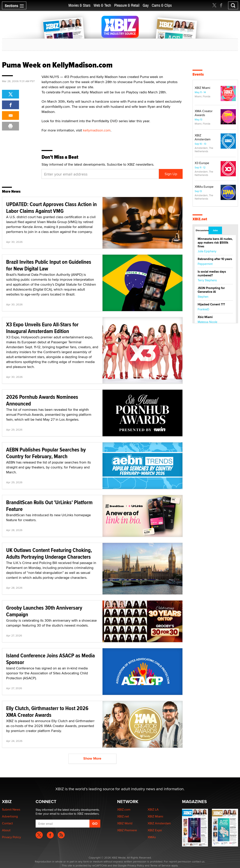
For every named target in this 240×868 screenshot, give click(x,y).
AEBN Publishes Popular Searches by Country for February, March (46, 453)
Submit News (11, 809)
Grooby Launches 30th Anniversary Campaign (44, 611)
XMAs (152, 837)
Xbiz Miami (205, 317)
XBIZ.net (200, 219)
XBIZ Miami (203, 88)
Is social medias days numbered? (212, 274)
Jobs (215, 230)
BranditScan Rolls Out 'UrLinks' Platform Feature (49, 506)
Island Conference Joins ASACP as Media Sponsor (50, 659)
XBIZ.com (124, 809)
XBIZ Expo (155, 830)
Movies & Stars (79, 5)
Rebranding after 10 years (215, 259)
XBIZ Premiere (127, 830)
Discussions (202, 230)
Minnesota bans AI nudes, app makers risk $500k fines (215, 243)
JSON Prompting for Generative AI (211, 290)
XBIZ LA (153, 809)
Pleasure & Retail (127, 5)
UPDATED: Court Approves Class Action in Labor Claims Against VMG (51, 208)
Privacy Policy (11, 837)
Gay (146, 5)
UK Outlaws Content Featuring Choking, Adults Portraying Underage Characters (49, 553)
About (6, 830)
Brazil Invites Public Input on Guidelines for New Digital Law (49, 265)
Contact (7, 823)
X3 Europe (202, 163)
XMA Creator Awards (204, 113)
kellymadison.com (97, 130)
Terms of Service (160, 865)
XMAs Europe (204, 187)
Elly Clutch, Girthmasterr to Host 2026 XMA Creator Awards (47, 712)
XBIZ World (125, 823)
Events (198, 74)
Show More (92, 758)
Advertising (10, 816)
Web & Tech (102, 5)
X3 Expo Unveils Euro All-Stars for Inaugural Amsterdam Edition (42, 328)
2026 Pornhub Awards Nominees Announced (42, 400)
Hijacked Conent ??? (211, 304)
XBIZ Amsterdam (203, 137)
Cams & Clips (162, 5)
